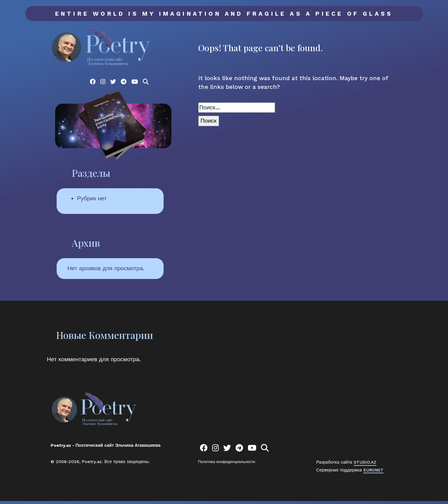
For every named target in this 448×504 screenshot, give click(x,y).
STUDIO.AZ (365, 465)
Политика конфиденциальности (227, 465)
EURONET (374, 473)
